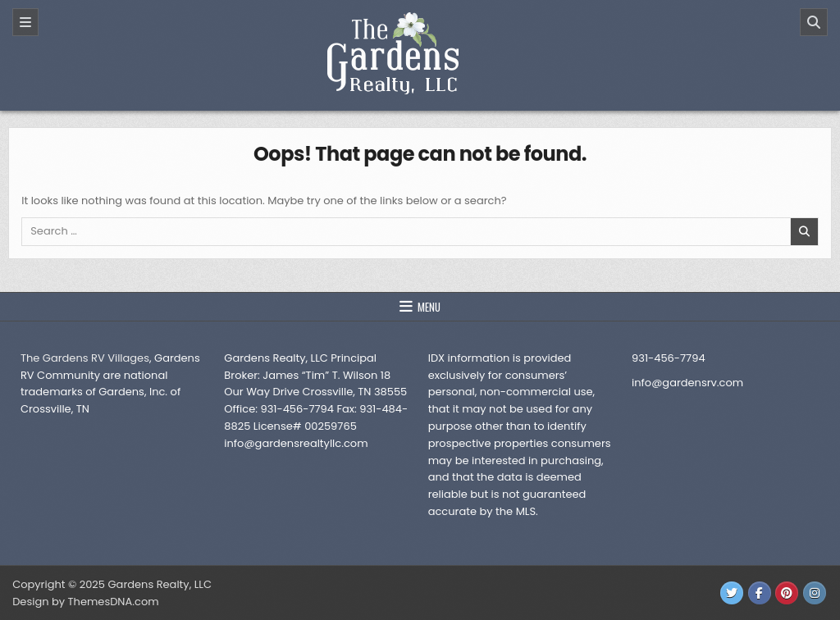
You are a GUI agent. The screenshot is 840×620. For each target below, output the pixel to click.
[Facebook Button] (760, 593)
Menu (429, 307)
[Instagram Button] (815, 593)
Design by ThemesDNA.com (85, 602)
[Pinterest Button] (787, 593)
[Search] (814, 22)
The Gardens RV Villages (85, 358)
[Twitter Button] (732, 593)
